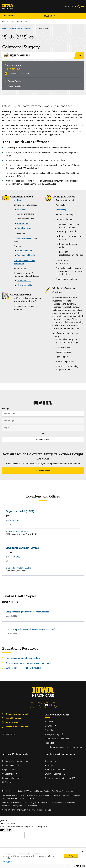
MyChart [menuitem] (48, 16)
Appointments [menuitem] (9, 16)
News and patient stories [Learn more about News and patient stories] (56, 769)
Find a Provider (15, 86)
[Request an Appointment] (43, 55)
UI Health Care (16, 803)
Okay (71, 856)
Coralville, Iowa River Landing (19, 568)
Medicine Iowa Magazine (12, 806)
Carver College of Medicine (34, 803)
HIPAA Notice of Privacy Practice (37, 791)
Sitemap (6, 803)
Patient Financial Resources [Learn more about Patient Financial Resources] (57, 739)
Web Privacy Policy (59, 791)
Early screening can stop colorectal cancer (27, 612)
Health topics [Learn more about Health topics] (51, 743)
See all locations (13, 718)
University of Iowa (31, 806)
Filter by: (5, 409)
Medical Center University (18, 531)
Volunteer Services (10, 798)
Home (4, 28)
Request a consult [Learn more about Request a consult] (10, 769)
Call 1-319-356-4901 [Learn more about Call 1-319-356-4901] (43, 470)
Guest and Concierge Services (53, 795)
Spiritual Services (73, 795)
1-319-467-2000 (13, 557)
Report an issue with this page (58, 778)
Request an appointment (17, 714)
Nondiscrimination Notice (12, 791)
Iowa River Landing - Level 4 (22, 548)
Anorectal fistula (24, 250)
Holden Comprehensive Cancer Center (61, 803)
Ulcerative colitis (24, 285)
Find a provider (12, 722)
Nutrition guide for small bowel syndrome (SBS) (30, 629)
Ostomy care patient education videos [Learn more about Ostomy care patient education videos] (23, 658)
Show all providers (43, 439)
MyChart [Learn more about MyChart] (49, 726)
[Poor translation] (8, 830)
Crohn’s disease (24, 281)
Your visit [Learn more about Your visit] (49, 722)
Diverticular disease (22, 238)
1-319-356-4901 (13, 69)
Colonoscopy (62, 210)
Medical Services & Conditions (21, 28)
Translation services (10, 795)
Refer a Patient (15, 81)
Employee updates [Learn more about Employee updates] (53, 774)
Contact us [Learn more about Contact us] (50, 730)
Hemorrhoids (23, 223)
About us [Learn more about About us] (49, 765)
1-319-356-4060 (13, 520)
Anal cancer (19, 200)
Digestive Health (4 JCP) (20, 511)
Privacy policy (8, 862)
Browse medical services (17, 727)
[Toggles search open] (79, 6)
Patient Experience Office (30, 795)
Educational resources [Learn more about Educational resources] (12, 778)
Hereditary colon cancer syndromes (24, 262)
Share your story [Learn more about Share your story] (52, 734)
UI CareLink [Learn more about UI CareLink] (7, 782)
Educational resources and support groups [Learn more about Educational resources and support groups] (64, 747)
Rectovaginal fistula (26, 255)
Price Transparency (26, 798)
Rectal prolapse (24, 228)
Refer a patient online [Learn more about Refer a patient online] (12, 765)
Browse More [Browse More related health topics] (8, 602)
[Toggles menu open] (82, 6)
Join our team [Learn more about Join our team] (51, 761)
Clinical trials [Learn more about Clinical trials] (8, 774)
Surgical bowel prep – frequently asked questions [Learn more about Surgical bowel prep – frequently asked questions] (28, 663)
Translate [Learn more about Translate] (69, 6)
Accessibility (73, 791)
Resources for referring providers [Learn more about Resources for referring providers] (17, 761)
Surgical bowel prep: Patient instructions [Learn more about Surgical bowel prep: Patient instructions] (24, 668)
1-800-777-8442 (9, 734)
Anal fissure (22, 209)
